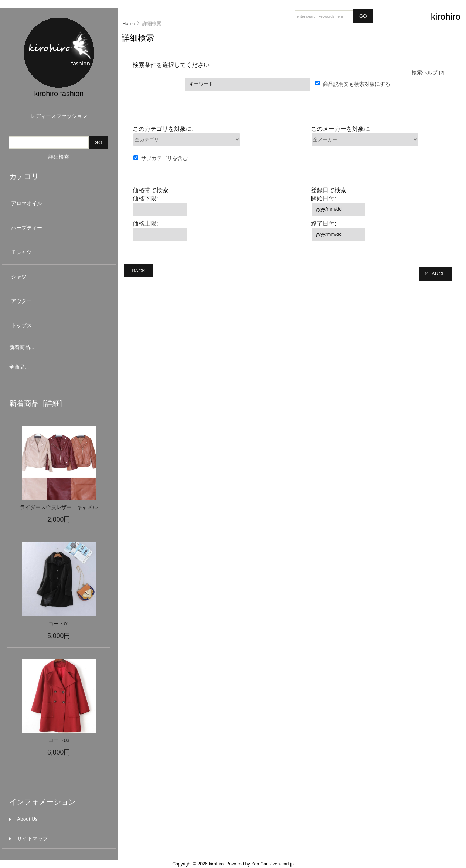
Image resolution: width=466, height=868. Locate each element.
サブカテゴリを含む (164, 158)
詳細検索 (59, 157)
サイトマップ (29, 839)
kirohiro (216, 864)
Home (129, 23)
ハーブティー (58, 228)
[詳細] (50, 403)
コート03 (59, 740)
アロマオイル (58, 204)
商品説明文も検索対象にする (357, 84)
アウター (58, 301)
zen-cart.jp (283, 864)
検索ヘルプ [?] (428, 73)
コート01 (59, 624)
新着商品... (22, 347)
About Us (23, 819)
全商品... (19, 367)
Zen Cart (260, 864)
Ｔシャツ (58, 252)
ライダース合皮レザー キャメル (59, 507)
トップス (58, 325)
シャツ (58, 277)
